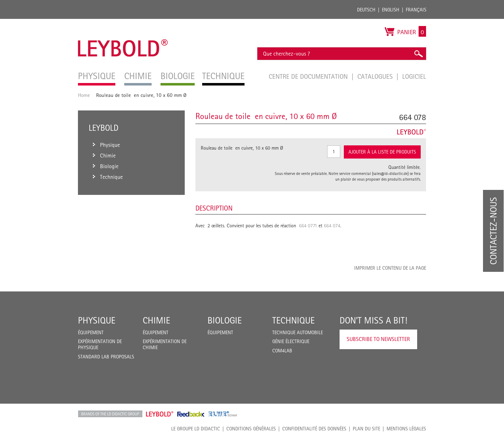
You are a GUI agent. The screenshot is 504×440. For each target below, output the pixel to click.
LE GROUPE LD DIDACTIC (196, 429)
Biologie (225, 320)
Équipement (91, 332)
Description (214, 208)
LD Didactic (110, 414)
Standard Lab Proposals (106, 357)
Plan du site (366, 429)
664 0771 (308, 226)
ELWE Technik (223, 414)
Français (416, 10)
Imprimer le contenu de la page (390, 268)
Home (84, 95)
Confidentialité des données (314, 429)
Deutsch (366, 10)
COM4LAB (282, 351)
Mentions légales (406, 429)
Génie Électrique (291, 341)
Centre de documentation (309, 76)
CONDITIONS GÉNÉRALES (251, 429)
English (391, 10)
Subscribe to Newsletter (378, 339)
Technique (293, 320)
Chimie (156, 320)
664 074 (332, 226)
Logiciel (414, 76)
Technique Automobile (298, 332)
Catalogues (376, 76)
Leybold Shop (160, 414)
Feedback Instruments (191, 414)
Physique (97, 320)
